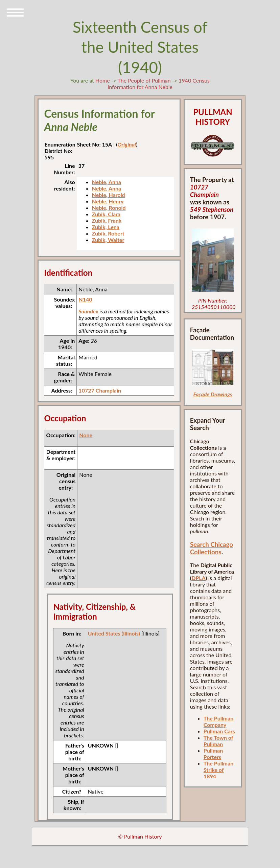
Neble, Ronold (109, 208)
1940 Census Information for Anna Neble (159, 84)
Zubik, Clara (106, 214)
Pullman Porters (213, 754)
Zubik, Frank (107, 220)
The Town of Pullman (218, 741)
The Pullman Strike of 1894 (218, 770)
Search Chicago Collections (212, 548)
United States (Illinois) (114, 633)
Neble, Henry (108, 201)
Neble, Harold (109, 195)
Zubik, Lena (106, 227)
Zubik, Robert (108, 233)
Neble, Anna (107, 182)
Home (103, 80)
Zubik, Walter (108, 240)
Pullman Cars (219, 731)
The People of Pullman (144, 80)
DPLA (199, 578)
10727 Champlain (100, 390)
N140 (85, 299)
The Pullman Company (218, 721)
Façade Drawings (213, 394)
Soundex (88, 311)
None (86, 435)
